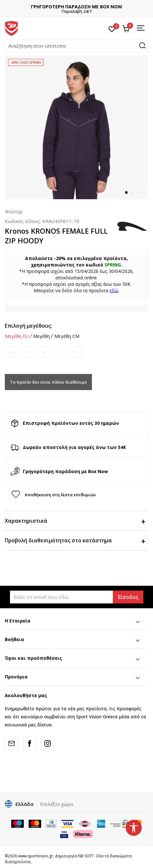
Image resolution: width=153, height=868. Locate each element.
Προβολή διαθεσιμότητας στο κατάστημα (75, 540)
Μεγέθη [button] (41, 336)
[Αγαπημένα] (112, 29)
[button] (76, 46)
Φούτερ (14, 211)
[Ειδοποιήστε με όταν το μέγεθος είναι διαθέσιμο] (11, 352)
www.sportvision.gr (36, 856)
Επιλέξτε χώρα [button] (57, 804)
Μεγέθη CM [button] (67, 336)
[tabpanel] (76, 127)
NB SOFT (86, 856)
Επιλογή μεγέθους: (28, 326)
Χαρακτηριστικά (75, 521)
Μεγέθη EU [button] (17, 336)
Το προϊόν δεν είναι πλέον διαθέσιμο (48, 382)
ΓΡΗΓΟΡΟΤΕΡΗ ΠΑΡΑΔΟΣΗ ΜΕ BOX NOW (76, 7)
